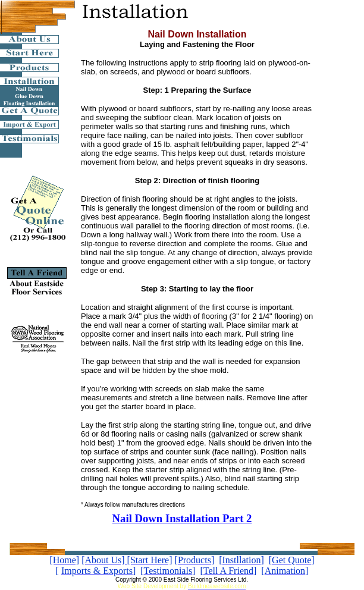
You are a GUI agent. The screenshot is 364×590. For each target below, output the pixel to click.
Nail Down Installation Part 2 (182, 518)
